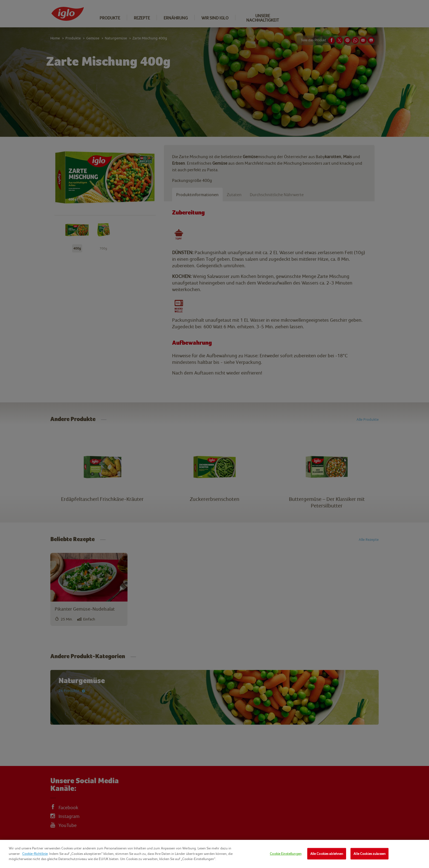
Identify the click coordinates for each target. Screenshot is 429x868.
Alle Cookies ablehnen (327, 854)
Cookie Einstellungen (286, 854)
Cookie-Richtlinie (35, 854)
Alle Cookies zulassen (369, 854)
